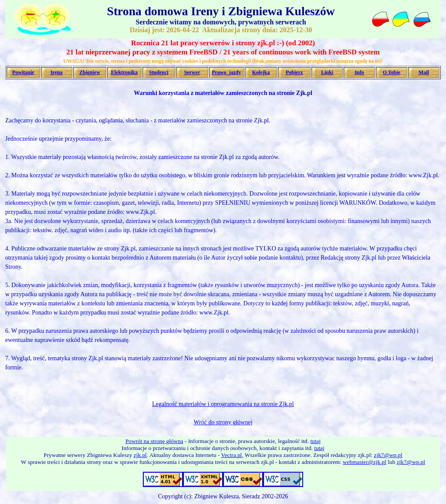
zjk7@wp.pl (388, 455)
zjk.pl (140, 455)
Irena (57, 72)
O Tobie (392, 72)
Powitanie (23, 72)
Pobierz (294, 72)
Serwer (192, 72)
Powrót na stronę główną (154, 441)
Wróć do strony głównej (223, 422)
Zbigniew (90, 72)
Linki (327, 72)
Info (359, 72)
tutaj (315, 441)
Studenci (159, 72)
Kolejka (261, 72)
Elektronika (124, 72)
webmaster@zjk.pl (365, 462)
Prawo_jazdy (226, 72)
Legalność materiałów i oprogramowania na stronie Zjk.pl (223, 404)
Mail (424, 72)
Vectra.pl (232, 455)
